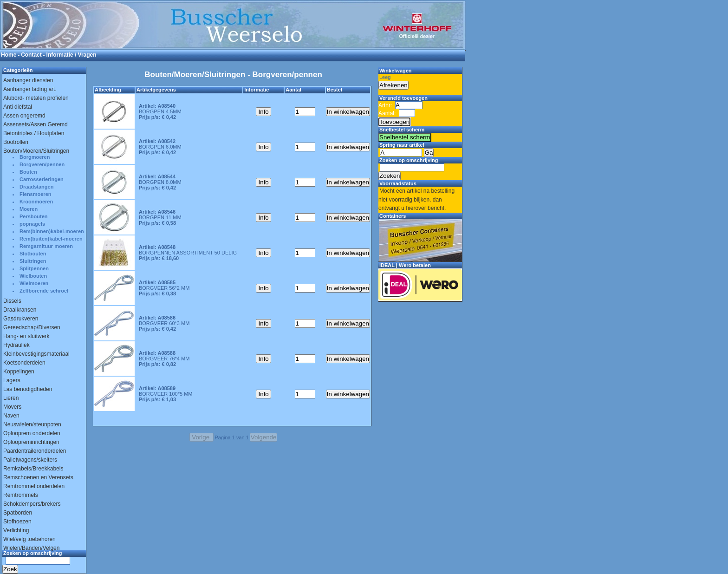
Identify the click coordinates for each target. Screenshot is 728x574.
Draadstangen (36, 187)
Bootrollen (16, 142)
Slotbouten (33, 254)
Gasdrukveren (21, 319)
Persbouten (34, 216)
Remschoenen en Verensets (38, 477)
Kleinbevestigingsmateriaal (36, 354)
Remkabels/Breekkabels (33, 469)
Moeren (29, 209)
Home (9, 55)
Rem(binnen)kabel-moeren (52, 231)
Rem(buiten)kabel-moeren (51, 239)
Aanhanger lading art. (30, 89)
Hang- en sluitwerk (26, 336)
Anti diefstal (18, 107)
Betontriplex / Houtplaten (34, 133)
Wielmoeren (34, 283)
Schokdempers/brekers (32, 504)
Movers (12, 407)
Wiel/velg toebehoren (29, 539)
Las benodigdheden (28, 389)
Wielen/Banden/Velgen (31, 548)
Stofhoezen (17, 522)
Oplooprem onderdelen (32, 433)
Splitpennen (34, 268)
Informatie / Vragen (71, 55)
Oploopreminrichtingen (31, 442)
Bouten (28, 172)
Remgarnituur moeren (46, 246)
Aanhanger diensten (28, 80)
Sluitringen (33, 261)
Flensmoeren (35, 194)
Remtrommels (21, 495)
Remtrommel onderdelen (34, 486)
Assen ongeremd (24, 116)
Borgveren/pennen (42, 164)
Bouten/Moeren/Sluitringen (36, 151)
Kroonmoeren (36, 202)
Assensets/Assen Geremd (36, 124)
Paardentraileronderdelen (35, 451)
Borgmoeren (35, 157)
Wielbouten (33, 276)
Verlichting (16, 530)
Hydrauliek (16, 345)
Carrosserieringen (42, 179)
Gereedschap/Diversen (32, 327)
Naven (11, 416)
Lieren (11, 398)
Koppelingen (19, 372)
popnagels (32, 224)
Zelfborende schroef (44, 291)
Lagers (12, 380)
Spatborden (18, 513)
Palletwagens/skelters (30, 460)
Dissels (12, 301)
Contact (31, 55)
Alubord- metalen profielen (36, 98)
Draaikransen (20, 310)
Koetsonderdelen (24, 363)
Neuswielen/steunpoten (32, 424)
